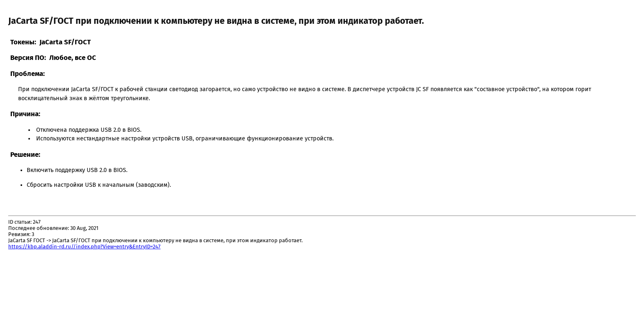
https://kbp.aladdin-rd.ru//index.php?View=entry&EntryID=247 (84, 247)
